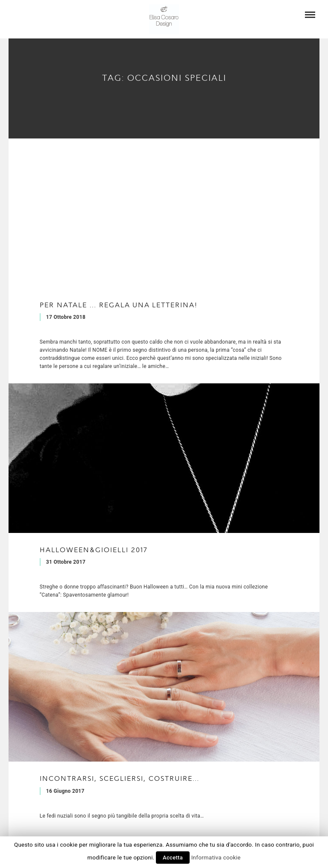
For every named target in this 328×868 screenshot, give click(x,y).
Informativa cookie (216, 858)
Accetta (173, 858)
